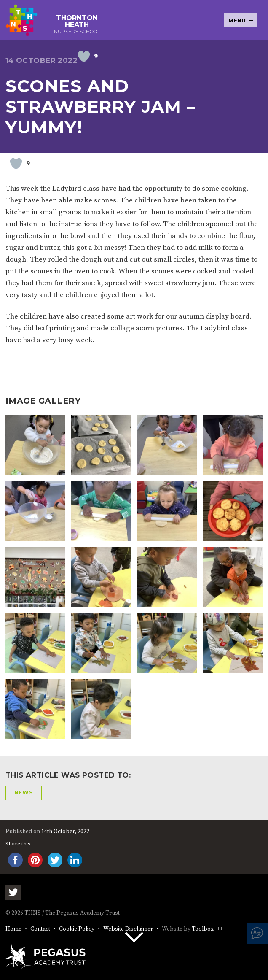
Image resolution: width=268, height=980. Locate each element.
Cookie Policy (77, 929)
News (24, 792)
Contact (40, 929)
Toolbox (203, 929)
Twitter (13, 892)
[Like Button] (84, 57)
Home (13, 929)
